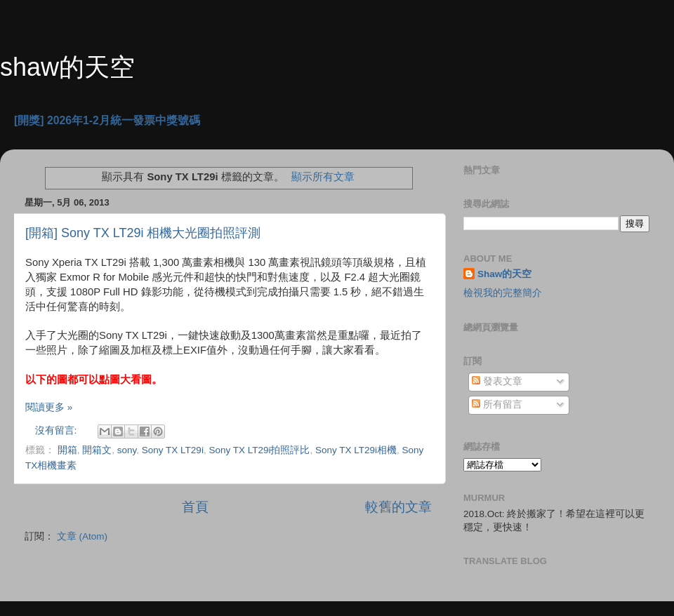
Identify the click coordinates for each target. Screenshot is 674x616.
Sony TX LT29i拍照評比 (259, 450)
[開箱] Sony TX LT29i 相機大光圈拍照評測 (143, 233)
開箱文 (97, 450)
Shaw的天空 (504, 274)
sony (127, 450)
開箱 (67, 450)
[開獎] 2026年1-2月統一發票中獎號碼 (107, 120)
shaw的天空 (67, 67)
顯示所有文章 (323, 177)
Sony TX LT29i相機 (356, 450)
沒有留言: (58, 430)
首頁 (195, 507)
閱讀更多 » (49, 407)
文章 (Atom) (82, 536)
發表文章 (497, 381)
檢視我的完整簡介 (503, 293)
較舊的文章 (398, 507)
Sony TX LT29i (173, 450)
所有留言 (497, 404)
